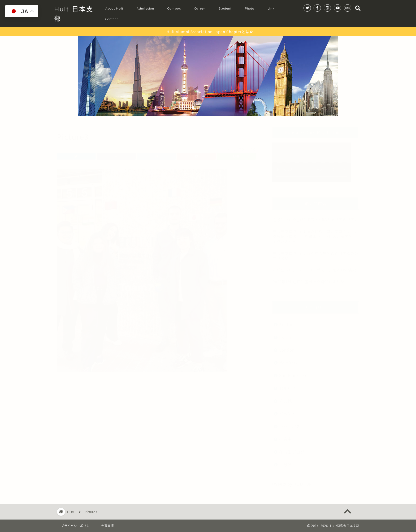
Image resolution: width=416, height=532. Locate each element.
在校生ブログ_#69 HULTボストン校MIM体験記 (315, 267)
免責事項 (107, 526)
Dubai (285, 334)
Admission (145, 8)
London (287, 347)
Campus (174, 8)
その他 (285, 398)
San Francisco (293, 373)
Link (271, 8)
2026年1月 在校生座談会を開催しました (309, 279)
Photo (250, 8)
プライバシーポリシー (77, 526)
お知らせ (288, 385)
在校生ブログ (292, 449)
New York (289, 360)
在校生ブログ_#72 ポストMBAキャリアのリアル (316, 217)
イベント (288, 411)
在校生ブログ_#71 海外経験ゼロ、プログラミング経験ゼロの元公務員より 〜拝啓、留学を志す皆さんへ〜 (316, 233)
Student (225, 8)
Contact (112, 19)
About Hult (114, 8)
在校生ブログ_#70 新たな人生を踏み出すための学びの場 (316, 253)
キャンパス (290, 424)
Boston (286, 322)
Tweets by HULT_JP (292, 481)
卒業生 (285, 436)
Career (200, 8)
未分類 (285, 462)
